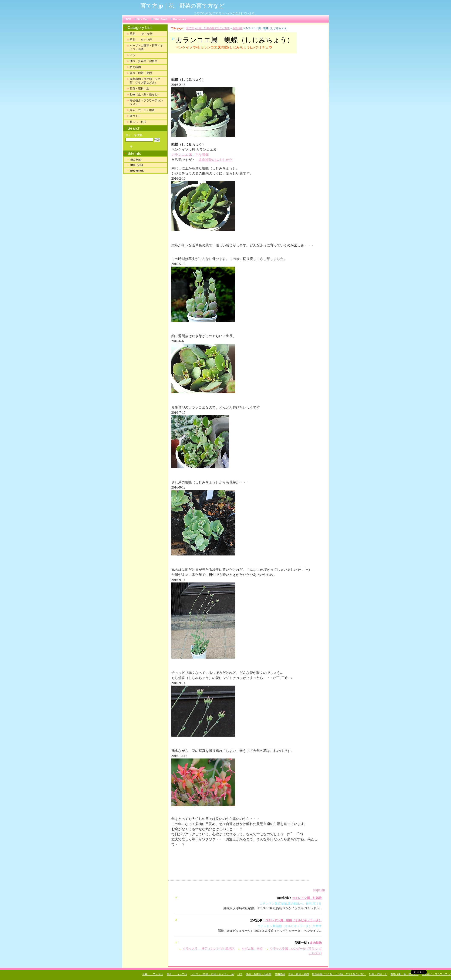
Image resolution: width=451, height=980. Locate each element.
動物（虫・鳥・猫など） (145, 94)
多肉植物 (238, 28)
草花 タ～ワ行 (141, 40)
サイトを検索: (134, 135)
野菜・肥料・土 (139, 89)
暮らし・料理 (138, 122)
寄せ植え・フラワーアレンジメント (146, 102)
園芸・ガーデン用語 (142, 110)
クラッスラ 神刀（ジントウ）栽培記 (209, 949)
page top (319, 890)
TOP (128, 19)
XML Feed (161, 19)
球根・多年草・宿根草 (144, 61)
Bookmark (180, 19)
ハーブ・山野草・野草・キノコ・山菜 (146, 47)
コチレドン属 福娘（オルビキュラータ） (293, 920)
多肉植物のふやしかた (216, 160)
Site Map (143, 19)
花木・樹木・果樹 (141, 73)
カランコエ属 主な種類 (190, 155)
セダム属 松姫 (252, 949)
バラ (132, 55)
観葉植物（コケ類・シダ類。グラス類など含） (145, 81)
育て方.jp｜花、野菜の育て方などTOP (208, 28)
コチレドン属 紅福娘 (307, 898)
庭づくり (135, 116)
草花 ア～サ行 (141, 34)
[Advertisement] (224, 67)
